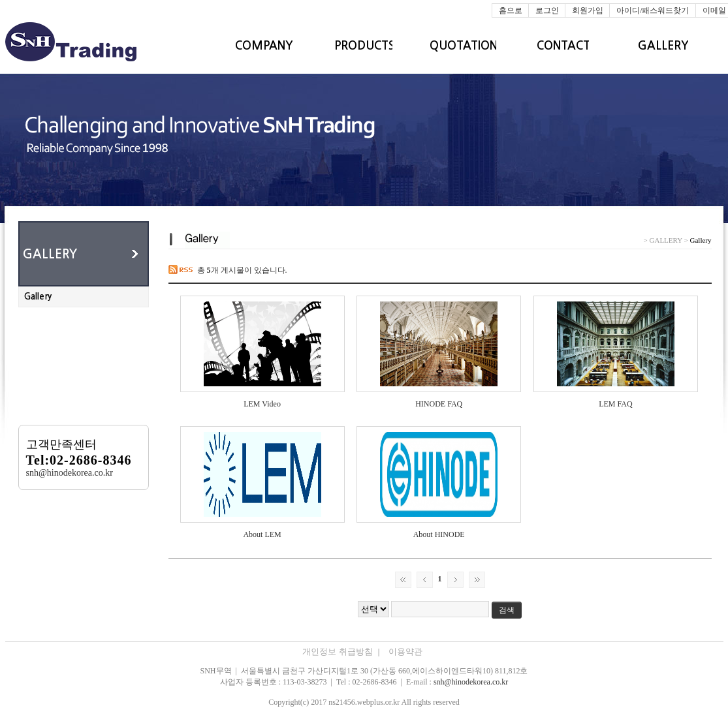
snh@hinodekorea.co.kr (471, 682)
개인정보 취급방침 (342, 652)
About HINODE (439, 534)
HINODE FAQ (439, 404)
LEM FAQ (615, 404)
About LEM (262, 534)
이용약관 (405, 652)
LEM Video (262, 404)
